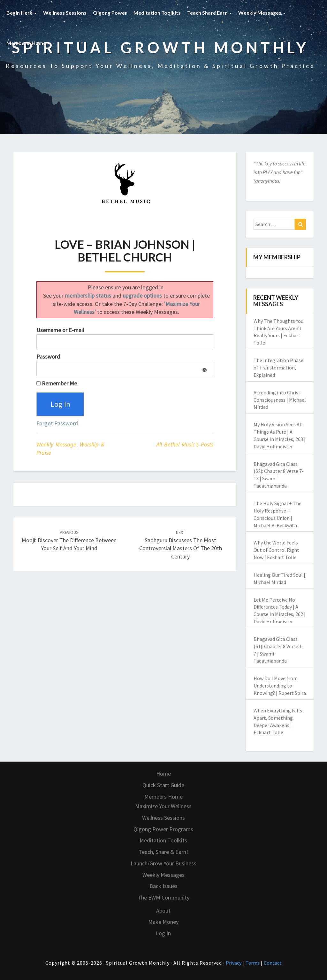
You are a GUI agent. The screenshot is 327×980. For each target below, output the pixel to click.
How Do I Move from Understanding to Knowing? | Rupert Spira (280, 686)
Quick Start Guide (163, 785)
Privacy (234, 963)
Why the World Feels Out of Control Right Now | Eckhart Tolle (276, 550)
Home (163, 774)
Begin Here (22, 13)
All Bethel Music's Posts (185, 445)
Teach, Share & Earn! (163, 852)
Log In (163, 933)
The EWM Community (163, 897)
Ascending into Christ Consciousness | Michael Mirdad (280, 400)
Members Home (163, 797)
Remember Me (57, 383)
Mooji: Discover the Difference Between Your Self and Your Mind (69, 541)
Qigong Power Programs (163, 829)
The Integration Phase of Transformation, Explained (278, 368)
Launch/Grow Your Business (163, 863)
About (163, 911)
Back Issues (163, 886)
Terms (253, 963)
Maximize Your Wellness (163, 806)
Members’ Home (28, 43)
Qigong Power (110, 13)
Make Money (163, 922)
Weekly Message (56, 445)
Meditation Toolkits (157, 13)
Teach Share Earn (209, 13)
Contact (273, 963)
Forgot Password (57, 423)
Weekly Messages (262, 13)
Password (48, 357)
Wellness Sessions (65, 13)
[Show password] (203, 368)
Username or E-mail (60, 330)
